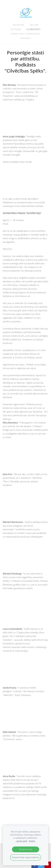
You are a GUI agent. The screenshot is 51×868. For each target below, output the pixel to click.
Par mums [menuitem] (18, 25)
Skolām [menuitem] (34, 25)
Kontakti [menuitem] (26, 38)
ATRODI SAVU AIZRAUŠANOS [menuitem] (26, 34)
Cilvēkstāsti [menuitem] (33, 29)
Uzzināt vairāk (21, 841)
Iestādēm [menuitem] (16, 29)
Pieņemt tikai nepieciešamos (26, 857)
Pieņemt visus (26, 849)
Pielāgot (32, 841)
